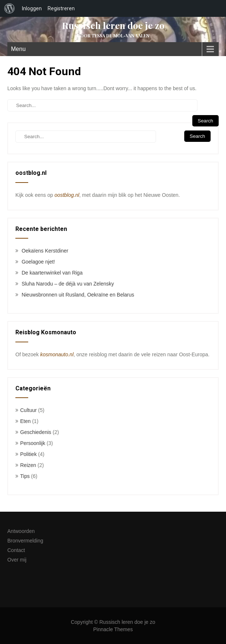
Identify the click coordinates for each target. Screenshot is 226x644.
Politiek (28, 454)
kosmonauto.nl (57, 354)
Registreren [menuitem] (61, 8)
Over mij (17, 560)
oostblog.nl (67, 195)
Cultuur (28, 410)
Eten (25, 421)
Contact (16, 550)
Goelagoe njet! (38, 262)
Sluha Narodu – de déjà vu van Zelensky (68, 284)
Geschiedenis (36, 432)
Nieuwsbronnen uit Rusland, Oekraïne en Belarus (78, 295)
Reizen (28, 465)
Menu (18, 49)
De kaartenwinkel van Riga (52, 273)
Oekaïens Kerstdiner (45, 251)
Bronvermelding (25, 541)
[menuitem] (10, 8)
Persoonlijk (33, 443)
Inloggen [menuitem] (32, 8)
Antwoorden (21, 531)
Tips (25, 476)
